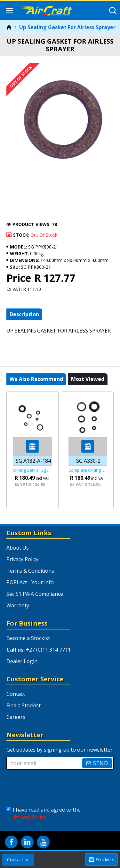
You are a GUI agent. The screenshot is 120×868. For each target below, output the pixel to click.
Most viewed (88, 379)
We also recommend (36, 379)
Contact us (18, 860)
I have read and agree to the (44, 814)
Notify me (26, 210)
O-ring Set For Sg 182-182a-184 (32, 470)
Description (24, 314)
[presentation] (56, 787)
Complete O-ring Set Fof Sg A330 (88, 470)
